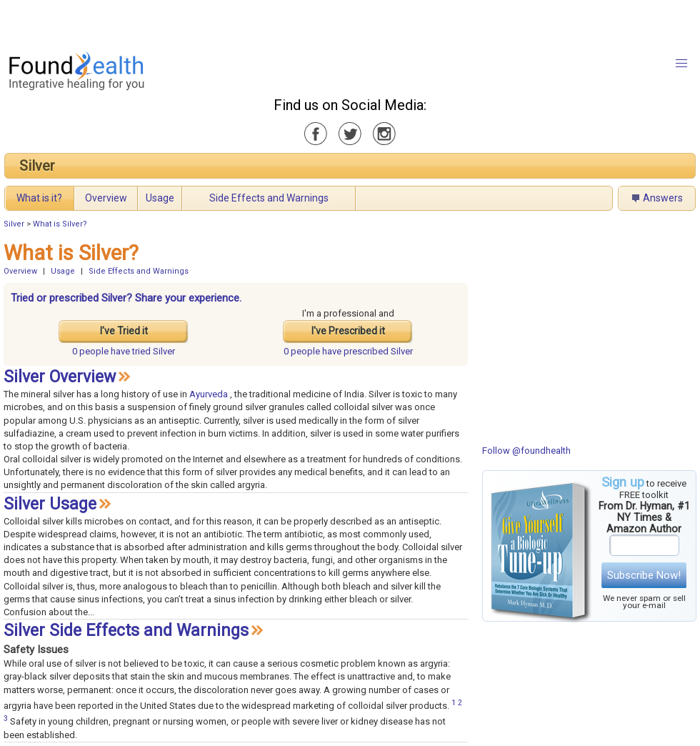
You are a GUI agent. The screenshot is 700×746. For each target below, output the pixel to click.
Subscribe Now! (644, 575)
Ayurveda (209, 394)
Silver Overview (60, 377)
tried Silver (124, 351)
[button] (681, 64)
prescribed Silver (348, 351)
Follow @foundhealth (526, 451)
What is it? (39, 198)
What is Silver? (60, 224)
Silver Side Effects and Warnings (126, 631)
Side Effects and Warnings (269, 198)
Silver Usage (50, 504)
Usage (160, 198)
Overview (106, 198)
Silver (37, 166)
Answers (663, 198)
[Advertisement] (188, 21)
